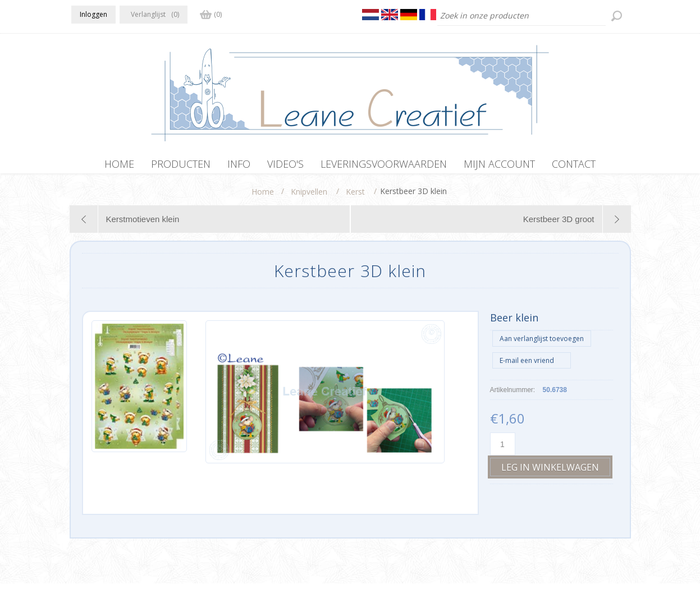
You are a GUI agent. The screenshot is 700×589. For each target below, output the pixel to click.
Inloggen (93, 14)
